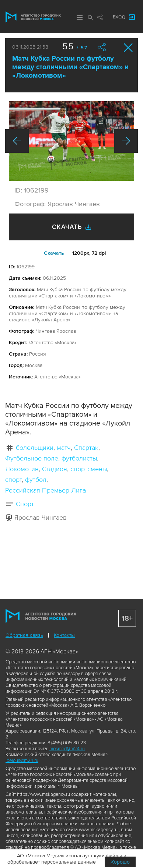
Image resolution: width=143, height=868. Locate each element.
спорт (13, 480)
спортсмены (89, 469)
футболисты (79, 458)
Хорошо (120, 862)
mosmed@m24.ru (67, 749)
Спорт (25, 504)
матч (64, 448)
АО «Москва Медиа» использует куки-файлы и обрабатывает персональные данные (67, 859)
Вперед (126, 141)
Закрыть (128, 48)
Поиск (91, 18)
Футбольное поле (32, 458)
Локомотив (22, 469)
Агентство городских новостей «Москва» (33, 17)
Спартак (86, 448)
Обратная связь (24, 635)
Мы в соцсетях (100, 17)
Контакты (64, 635)
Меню (80, 18)
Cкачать (54, 253)
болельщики (35, 448)
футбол (36, 480)
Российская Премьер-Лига (46, 490)
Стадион (55, 469)
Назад (17, 141)
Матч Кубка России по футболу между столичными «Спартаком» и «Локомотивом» (70, 67)
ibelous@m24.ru (22, 761)
